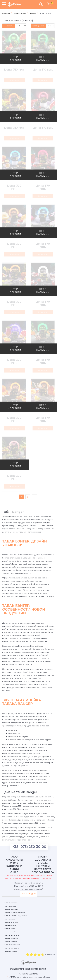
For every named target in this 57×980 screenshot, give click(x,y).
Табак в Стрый (10, 932)
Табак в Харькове (11, 942)
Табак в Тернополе (12, 935)
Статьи (43, 857)
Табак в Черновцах (12, 948)
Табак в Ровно (10, 929)
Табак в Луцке (10, 919)
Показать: (9, 26)
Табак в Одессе (10, 925)
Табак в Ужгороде (11, 938)
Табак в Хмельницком (13, 945)
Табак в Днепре (10, 906)
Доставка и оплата (43, 861)
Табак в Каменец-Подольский (16, 916)
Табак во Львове (11, 951)
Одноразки (14, 866)
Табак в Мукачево (11, 922)
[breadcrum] (28, 974)
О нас (14, 872)
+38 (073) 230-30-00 (29, 847)
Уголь (14, 863)
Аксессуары (14, 860)
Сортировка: (38, 26)
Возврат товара (43, 872)
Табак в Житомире (11, 909)
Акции (14, 869)
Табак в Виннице (11, 903)
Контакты (43, 866)
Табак (14, 857)
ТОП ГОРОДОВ (28, 894)
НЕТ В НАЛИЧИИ (14, 59)
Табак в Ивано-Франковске (15, 913)
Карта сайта (43, 869)
